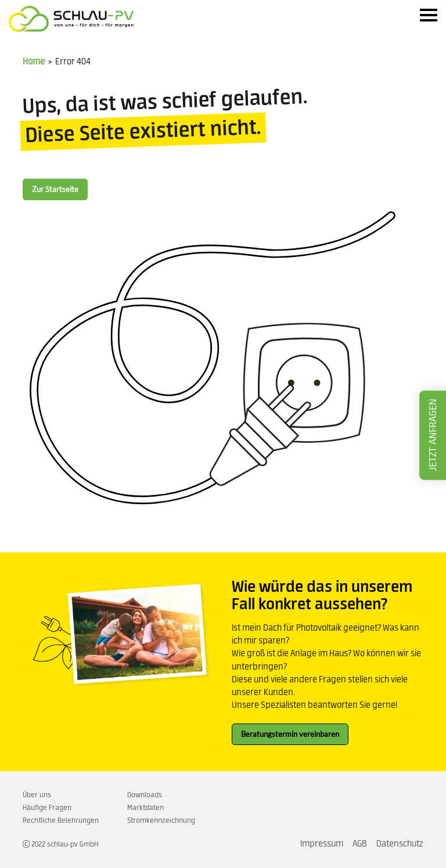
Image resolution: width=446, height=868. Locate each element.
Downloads (145, 795)
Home (34, 62)
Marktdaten (145, 808)
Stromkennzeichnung (161, 820)
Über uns (37, 795)
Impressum (322, 844)
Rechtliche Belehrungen (61, 820)
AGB (360, 844)
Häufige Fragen (47, 808)
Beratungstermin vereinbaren (290, 734)
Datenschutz (400, 844)
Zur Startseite (55, 189)
